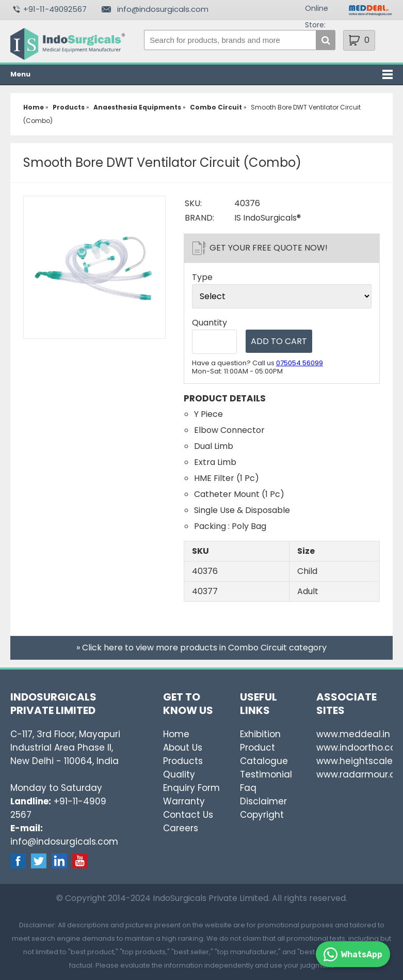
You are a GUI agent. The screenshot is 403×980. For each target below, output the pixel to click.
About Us (183, 748)
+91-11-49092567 (55, 9)
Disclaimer (263, 801)
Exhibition (260, 734)
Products (183, 761)
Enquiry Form (191, 788)
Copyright (262, 815)
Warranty (184, 801)
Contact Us (188, 815)
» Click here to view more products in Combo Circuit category (201, 648)
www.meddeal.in (353, 734)
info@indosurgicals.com (163, 9)
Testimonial (266, 774)
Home (176, 734)
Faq (248, 788)
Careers (181, 828)
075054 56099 (300, 363)
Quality (179, 774)
